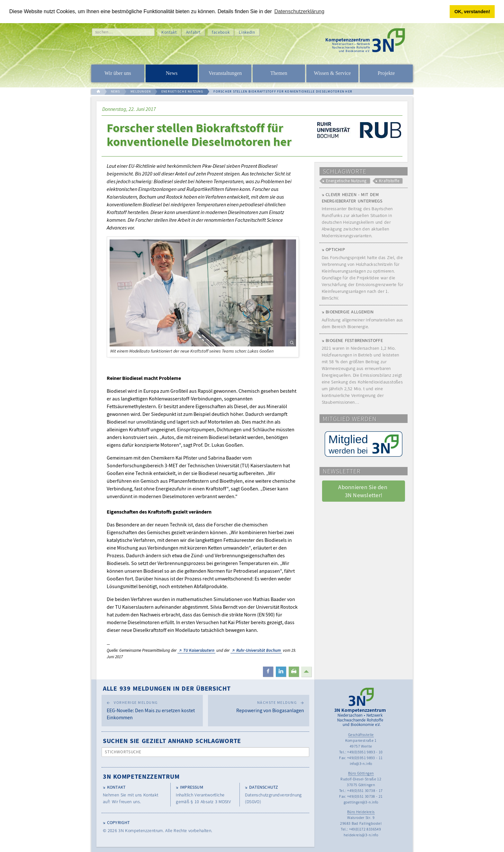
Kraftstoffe (389, 181)
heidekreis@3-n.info (361, 835)
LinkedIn (247, 32)
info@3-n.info (361, 763)
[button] (268, 672)
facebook (221, 32)
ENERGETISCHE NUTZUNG (182, 91)
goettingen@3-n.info (361, 802)
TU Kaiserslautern (199, 650)
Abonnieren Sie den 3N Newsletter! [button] (363, 491)
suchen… (104, 32)
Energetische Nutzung (346, 181)
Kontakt (169, 32)
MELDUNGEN (141, 91)
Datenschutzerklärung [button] (300, 11)
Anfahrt (194, 32)
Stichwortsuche (123, 752)
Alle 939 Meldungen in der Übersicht (167, 688)
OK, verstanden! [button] (472, 12)
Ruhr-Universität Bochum (259, 650)
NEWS (116, 91)
